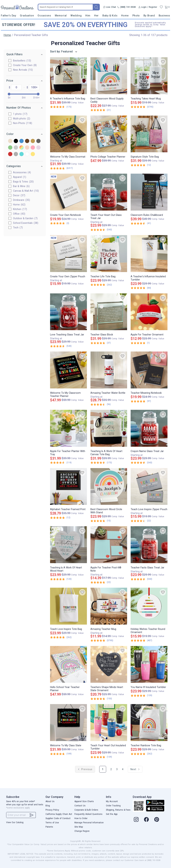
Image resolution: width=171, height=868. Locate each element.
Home (125, 16)
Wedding (76, 16)
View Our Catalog (15, 822)
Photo (136, 16)
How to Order (81, 818)
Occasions (44, 16)
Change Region (82, 831)
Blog (48, 806)
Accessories (22, 172)
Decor (19, 195)
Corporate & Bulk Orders (86, 810)
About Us (50, 801)
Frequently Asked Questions (88, 814)
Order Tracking (113, 806)
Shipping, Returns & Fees (118, 810)
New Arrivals (23, 70)
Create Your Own (25, 65)
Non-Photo (23, 123)
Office (19, 214)
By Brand (149, 16)
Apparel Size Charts (84, 801)
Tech (18, 228)
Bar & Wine (21, 186)
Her (96, 16)
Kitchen (20, 209)
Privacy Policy (52, 810)
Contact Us (80, 806)
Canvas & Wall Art (26, 191)
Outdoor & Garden (25, 218)
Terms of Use (52, 823)
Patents (49, 827)
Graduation (27, 16)
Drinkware (22, 200)
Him (88, 16)
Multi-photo (22, 119)
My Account (112, 801)
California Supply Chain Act (59, 814)
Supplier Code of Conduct (58, 818)
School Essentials (26, 223)
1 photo (20, 114)
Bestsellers (22, 61)
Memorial (61, 16)
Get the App (112, 814)
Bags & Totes (23, 182)
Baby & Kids (110, 16)
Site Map (79, 827)
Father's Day (8, 16)
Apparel (20, 177)
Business (164, 16)
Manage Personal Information (89, 823)
